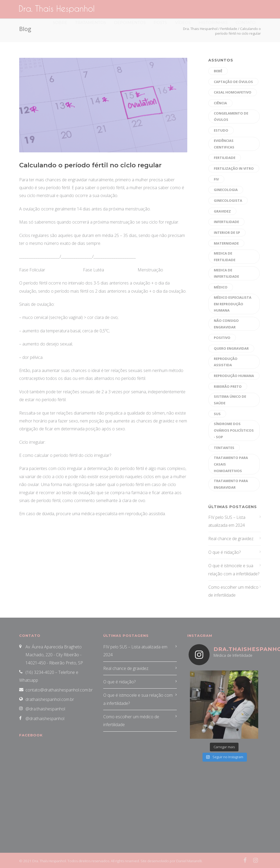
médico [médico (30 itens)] (221, 287)
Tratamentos (91, 22)
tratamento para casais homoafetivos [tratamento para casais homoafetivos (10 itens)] (231, 464)
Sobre (60, 22)
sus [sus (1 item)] (217, 414)
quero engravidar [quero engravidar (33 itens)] (231, 348)
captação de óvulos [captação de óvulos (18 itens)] (233, 82)
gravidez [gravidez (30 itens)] (222, 211)
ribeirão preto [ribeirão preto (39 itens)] (228, 386)
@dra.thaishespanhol (45, 709)
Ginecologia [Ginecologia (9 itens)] (226, 190)
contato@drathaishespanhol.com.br (59, 690)
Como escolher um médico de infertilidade (233, 591)
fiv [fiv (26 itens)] (216, 179)
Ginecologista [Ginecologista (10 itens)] (228, 200)
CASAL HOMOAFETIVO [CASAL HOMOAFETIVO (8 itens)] (233, 92)
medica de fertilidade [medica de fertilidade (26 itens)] (225, 257)
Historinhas (213, 22)
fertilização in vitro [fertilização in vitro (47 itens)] (234, 168)
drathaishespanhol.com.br (50, 699)
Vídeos (183, 22)
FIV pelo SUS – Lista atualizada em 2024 (227, 521)
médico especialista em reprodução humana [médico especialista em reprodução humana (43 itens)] (233, 304)
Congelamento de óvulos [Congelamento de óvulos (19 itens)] (231, 117)
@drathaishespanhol (45, 719)
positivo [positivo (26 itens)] (222, 338)
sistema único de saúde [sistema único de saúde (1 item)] (230, 400)
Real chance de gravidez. (231, 539)
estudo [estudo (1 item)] (221, 130)
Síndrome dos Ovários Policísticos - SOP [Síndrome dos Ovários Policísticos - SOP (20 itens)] (234, 430)
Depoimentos (130, 22)
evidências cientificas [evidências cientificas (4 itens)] (224, 144)
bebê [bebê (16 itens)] (218, 71)
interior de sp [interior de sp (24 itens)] (227, 233)
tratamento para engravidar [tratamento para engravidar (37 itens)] (231, 484)
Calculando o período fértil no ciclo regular (90, 165)
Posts (160, 22)
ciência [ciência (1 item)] (220, 103)
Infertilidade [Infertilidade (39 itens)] (226, 222)
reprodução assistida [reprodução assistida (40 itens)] (226, 362)
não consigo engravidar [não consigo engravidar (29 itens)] (226, 324)
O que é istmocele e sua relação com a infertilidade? (234, 570)
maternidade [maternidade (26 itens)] (226, 243)
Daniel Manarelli (189, 861)
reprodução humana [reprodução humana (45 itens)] (234, 376)
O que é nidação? (224, 552)
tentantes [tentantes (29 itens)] (224, 448)
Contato (246, 22)
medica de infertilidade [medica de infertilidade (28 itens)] (226, 273)
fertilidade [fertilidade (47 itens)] (225, 158)
